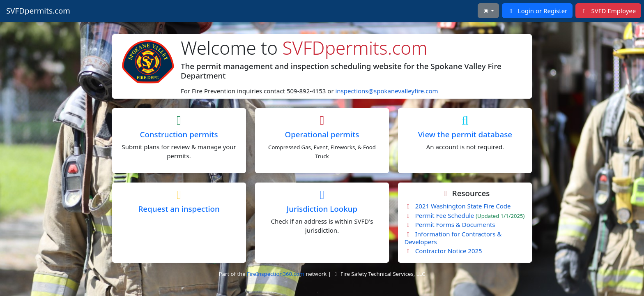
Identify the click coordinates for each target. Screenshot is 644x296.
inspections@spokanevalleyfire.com (387, 91)
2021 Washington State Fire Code (457, 206)
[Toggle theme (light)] (488, 11)
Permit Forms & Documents (450, 224)
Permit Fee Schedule (464, 215)
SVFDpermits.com (38, 10)
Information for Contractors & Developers (453, 238)
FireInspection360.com (276, 274)
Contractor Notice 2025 (443, 251)
